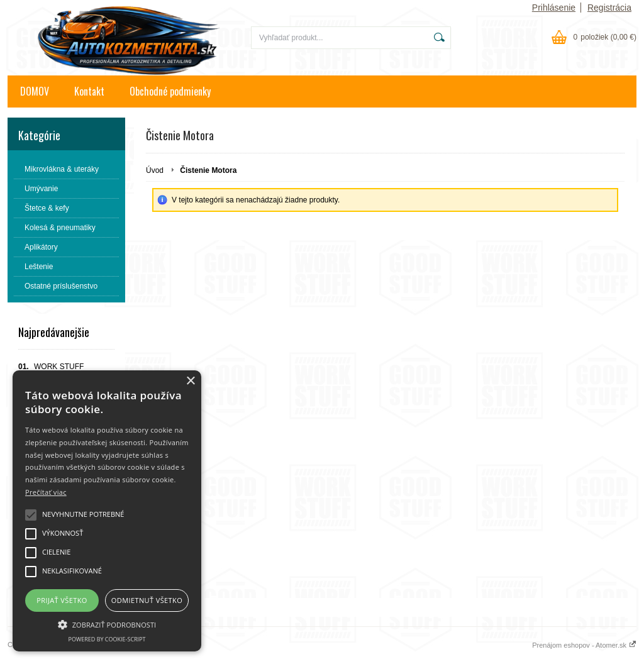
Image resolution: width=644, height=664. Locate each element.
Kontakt (89, 91)
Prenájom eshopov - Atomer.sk (584, 645)
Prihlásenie (554, 8)
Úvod (155, 170)
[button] (107, 624)
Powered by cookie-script (107, 639)
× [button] (190, 381)
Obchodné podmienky (170, 91)
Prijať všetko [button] (62, 600)
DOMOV (35, 91)
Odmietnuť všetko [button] (147, 600)
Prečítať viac (46, 492)
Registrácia (609, 8)
